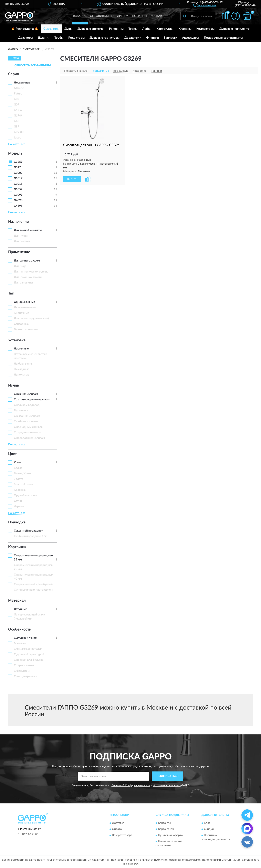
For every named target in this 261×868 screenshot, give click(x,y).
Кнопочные (21, 313)
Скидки (209, 829)
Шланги (44, 38)
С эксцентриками (25, 676)
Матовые (20, 643)
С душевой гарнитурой (29, 654)
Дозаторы (26, 38)
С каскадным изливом (29, 427)
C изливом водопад (27, 405)
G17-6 (18, 110)
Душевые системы (91, 29)
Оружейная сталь (25, 496)
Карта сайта (166, 829)
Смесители (51, 29)
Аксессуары (191, 38)
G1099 (18, 195)
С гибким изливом (26, 422)
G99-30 (19, 132)
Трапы (133, 29)
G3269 (18, 162)
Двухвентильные (25, 308)
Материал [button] (17, 601)
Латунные (20, 609)
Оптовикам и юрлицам (109, 16)
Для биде (20, 266)
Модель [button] (15, 154)
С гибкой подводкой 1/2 (30, 536)
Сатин (18, 501)
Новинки (139, 16)
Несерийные (22, 83)
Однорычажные (24, 302)
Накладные (22, 369)
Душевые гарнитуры (105, 38)
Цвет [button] (12, 454)
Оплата (117, 829)
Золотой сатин (24, 485)
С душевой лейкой (26, 638)
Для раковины (23, 283)
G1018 (18, 184)
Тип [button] (11, 293)
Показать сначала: (76, 71)
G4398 (18, 206)
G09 (17, 105)
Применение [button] (19, 252)
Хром (17, 463)
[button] (205, 5)
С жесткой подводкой (29, 531)
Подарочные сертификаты (223, 38)
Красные (20, 490)
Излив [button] (14, 386)
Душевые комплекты (235, 29)
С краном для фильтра (29, 660)
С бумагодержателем (28, 649)
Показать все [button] (17, 144)
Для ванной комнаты (28, 230)
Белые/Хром (22, 474)
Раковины (116, 29)
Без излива (21, 411)
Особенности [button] (20, 630)
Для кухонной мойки (28, 277)
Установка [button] (17, 340)
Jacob (18, 138)
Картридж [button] (17, 547)
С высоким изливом (27, 416)
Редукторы (76, 38)
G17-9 (18, 116)
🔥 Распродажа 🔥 (25, 29)
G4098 (18, 200)
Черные (19, 507)
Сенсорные (21, 324)
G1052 (18, 189)
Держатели (133, 38)
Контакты (158, 16)
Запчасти (170, 38)
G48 (17, 121)
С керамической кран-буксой (33, 584)
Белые (18, 468)
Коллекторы (205, 29)
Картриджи (165, 29)
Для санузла (22, 241)
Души (69, 29)
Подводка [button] (17, 522)
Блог (207, 823)
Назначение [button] (18, 222)
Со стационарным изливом (32, 400)
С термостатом (24, 665)
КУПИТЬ (72, 179)
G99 (17, 127)
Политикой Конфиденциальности (131, 785)
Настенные (21, 349)
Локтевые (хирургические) (31, 319)
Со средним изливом (28, 433)
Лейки (147, 29)
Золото (19, 479)
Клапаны (185, 29)
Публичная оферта (170, 835)
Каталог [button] (80, 16)
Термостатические (26, 330)
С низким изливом (26, 394)
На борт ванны (24, 364)
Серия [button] (13, 74)
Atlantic (19, 88)
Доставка (118, 823)
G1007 (18, 173)
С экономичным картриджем (33, 590)
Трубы (59, 38)
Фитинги (153, 38)
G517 (17, 167)
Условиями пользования (167, 785)
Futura (18, 94)
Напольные (21, 375)
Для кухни (21, 236)
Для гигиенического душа (31, 272)
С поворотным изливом (29, 438)
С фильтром (22, 671)
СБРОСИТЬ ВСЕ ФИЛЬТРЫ (33, 66)
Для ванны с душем (27, 261)
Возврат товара (122, 835)
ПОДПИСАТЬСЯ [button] (168, 776)
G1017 (18, 178)
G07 (17, 99)
